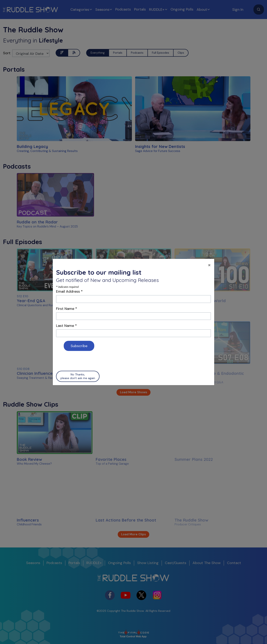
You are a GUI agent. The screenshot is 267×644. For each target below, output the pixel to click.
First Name (67, 309)
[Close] (209, 265)
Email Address (69, 291)
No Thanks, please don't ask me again (78, 376)
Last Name (66, 326)
